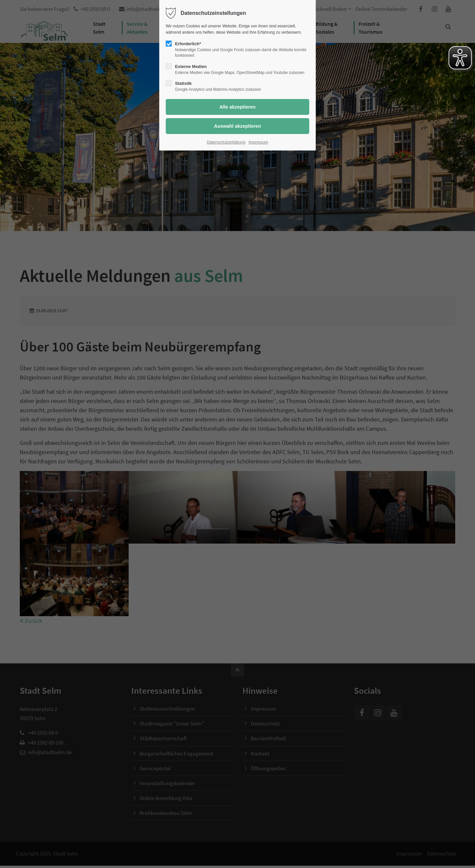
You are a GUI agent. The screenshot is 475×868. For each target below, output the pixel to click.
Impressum (258, 142)
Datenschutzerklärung (226, 142)
